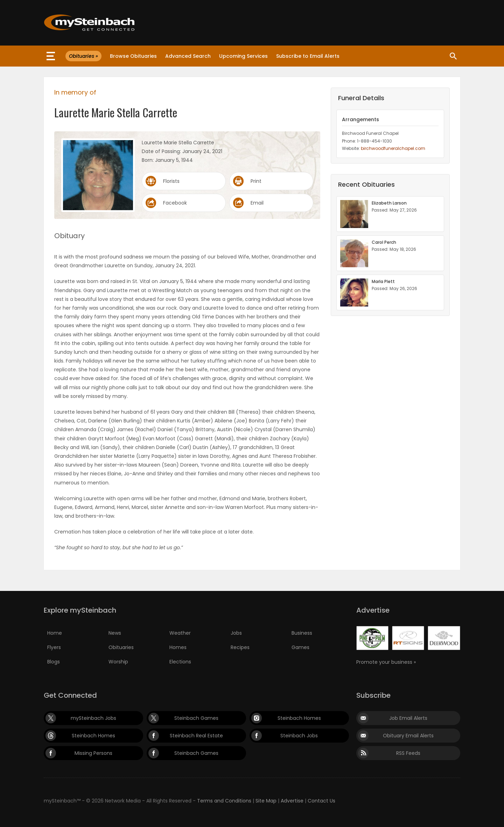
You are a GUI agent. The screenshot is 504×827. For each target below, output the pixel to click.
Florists (171, 181)
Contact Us (321, 801)
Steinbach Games (196, 718)
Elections (180, 662)
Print (256, 181)
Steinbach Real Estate (196, 736)
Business (302, 633)
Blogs (54, 662)
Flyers (54, 647)
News (115, 633)
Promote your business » (386, 662)
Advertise (292, 801)
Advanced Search (188, 56)
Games (300, 647)
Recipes (240, 647)
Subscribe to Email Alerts (308, 56)
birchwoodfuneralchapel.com (393, 148)
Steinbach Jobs (299, 736)
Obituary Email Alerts (408, 736)
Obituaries (121, 647)
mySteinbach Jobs (93, 718)
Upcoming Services (243, 56)
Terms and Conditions (224, 801)
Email (257, 203)
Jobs (236, 633)
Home (55, 633)
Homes (178, 647)
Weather (180, 633)
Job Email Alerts (408, 718)
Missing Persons (93, 753)
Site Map (266, 801)
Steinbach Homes (299, 718)
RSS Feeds (408, 753)
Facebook (175, 203)
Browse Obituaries (133, 56)
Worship (118, 662)
